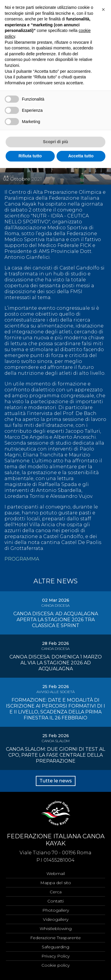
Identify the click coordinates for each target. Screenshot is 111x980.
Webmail (56, 874)
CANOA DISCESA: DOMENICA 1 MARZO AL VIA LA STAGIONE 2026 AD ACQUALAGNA (56, 663)
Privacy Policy (55, 956)
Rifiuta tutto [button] (30, 156)
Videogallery (56, 919)
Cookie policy (55, 965)
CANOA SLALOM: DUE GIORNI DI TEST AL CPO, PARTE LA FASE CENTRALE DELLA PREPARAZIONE (55, 755)
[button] (103, 9)
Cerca (56, 892)
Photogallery (56, 910)
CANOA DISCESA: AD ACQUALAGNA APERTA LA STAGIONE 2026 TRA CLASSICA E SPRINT (56, 620)
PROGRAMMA (22, 559)
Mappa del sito (56, 883)
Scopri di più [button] (55, 142)
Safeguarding (55, 947)
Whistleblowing (56, 929)
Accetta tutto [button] (81, 156)
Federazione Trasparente (55, 938)
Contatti (55, 901)
